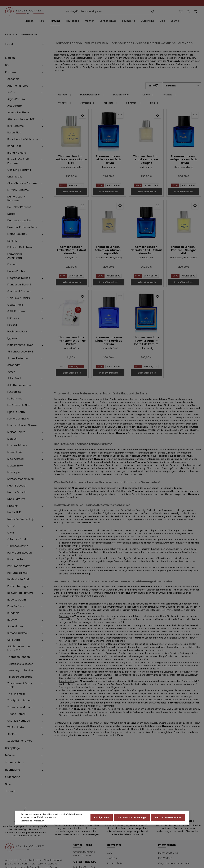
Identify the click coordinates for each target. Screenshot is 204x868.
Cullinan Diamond (68, 530)
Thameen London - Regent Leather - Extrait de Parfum (146, 341)
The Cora (64, 700)
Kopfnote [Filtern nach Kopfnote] (111, 103)
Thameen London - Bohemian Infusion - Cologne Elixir (109, 250)
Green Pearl (65, 635)
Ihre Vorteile (165, 858)
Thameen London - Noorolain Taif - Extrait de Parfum (146, 250)
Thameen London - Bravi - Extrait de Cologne (146, 160)
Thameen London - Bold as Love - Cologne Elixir (71, 160)
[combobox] (107, 11)
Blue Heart (64, 616)
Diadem (63, 540)
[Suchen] (153, 11)
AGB (110, 853)
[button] (42, 65)
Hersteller (25, 44)
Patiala (62, 653)
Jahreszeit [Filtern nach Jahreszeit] (88, 103)
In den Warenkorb (71, 192)
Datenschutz (115, 863)
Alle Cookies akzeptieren (168, 817)
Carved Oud (65, 625)
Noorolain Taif (66, 644)
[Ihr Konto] (188, 11)
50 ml (62, 185)
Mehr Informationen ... (47, 817)
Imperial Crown (66, 549)
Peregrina (64, 672)
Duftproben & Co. (169, 853)
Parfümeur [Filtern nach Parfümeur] (134, 103)
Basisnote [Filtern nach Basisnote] (65, 95)
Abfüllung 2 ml (75, 185)
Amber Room (66, 604)
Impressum (39, 821)
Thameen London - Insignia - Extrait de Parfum (184, 160)
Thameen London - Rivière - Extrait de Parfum (109, 160)
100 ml (137, 185)
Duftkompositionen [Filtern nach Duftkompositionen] (92, 95)
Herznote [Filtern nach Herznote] (170, 95)
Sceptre (63, 568)
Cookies (112, 858)
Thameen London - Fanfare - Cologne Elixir (184, 250)
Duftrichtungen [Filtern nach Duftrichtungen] (123, 95)
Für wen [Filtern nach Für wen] (148, 95)
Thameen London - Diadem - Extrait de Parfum (109, 341)
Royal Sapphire (66, 558)
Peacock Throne (67, 663)
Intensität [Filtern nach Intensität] (65, 103)
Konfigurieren (102, 817)
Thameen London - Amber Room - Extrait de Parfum (71, 250)
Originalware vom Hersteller (174, 863)
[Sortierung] (182, 86)
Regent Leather (67, 681)
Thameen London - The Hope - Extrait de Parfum (71, 341)
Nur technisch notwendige (132, 817)
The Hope (64, 709)
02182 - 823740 (85, 862)
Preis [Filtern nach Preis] (154, 103)
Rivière (62, 690)
